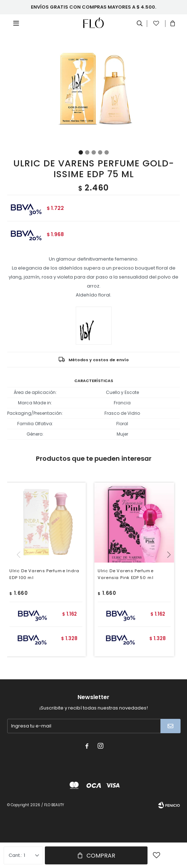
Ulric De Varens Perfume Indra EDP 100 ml (44, 574)
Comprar (101, 856)
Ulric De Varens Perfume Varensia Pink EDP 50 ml (125, 574)
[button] (171, 569)
